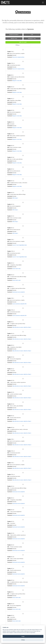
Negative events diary (17, 81)
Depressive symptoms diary (18, 57)
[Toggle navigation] (43, 3)
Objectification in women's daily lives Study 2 (22, 445)
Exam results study (17, 269)
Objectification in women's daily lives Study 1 (22, 327)
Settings (23, 640)
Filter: (23, 45)
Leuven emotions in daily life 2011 (20, 304)
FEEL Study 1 (15, 198)
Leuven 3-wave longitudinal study (20, 245)
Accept (23, 636)
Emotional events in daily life (19, 292)
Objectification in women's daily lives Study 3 (22, 468)
